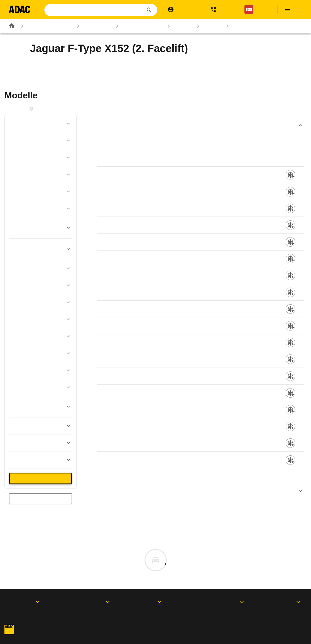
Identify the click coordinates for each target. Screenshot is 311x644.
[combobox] (101, 10)
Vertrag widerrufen (61, 634)
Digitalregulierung (267, 624)
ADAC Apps (25, 602)
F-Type (207, 26)
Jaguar (178, 26)
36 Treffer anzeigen (41, 478)
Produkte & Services (87, 602)
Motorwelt (284, 602)
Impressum (54, 624)
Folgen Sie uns (148, 602)
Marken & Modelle (137, 26)
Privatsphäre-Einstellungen (187, 624)
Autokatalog (92, 26)
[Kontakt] (222, 9)
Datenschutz (113, 624)
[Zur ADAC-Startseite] (20, 9)
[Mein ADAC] (183, 9)
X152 (235, 26)
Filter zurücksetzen (51, 109)
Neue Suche (41, 499)
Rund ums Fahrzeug (45, 26)
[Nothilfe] (258, 9)
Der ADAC (215, 602)
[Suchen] (149, 10)
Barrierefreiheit (287, 634)
